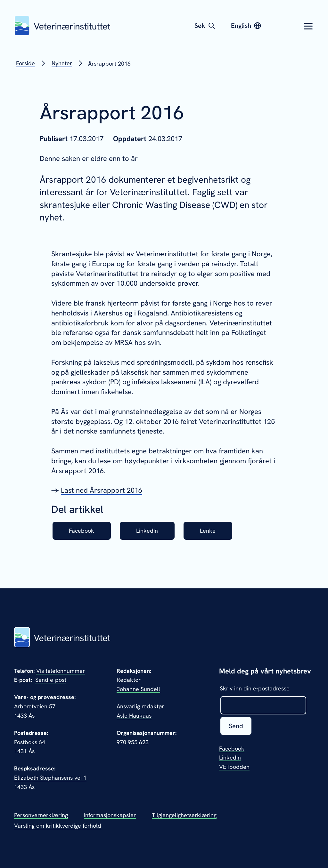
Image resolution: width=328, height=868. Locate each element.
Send (236, 726)
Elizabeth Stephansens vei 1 (50, 778)
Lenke (208, 531)
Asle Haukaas (134, 716)
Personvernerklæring (41, 815)
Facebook (82, 531)
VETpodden (234, 767)
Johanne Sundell (138, 689)
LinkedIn (147, 531)
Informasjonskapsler (110, 815)
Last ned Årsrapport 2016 (102, 490)
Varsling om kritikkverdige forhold (58, 826)
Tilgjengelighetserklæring (184, 815)
